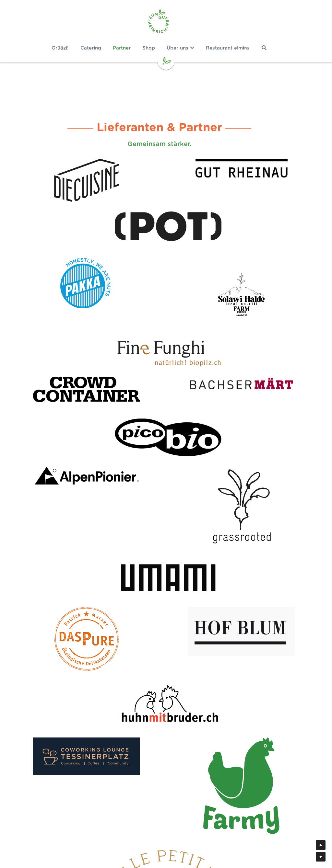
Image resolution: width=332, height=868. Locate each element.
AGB (218, 839)
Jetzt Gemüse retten (166, 770)
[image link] (166, 23)
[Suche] (271, 48)
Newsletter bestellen (166, 832)
